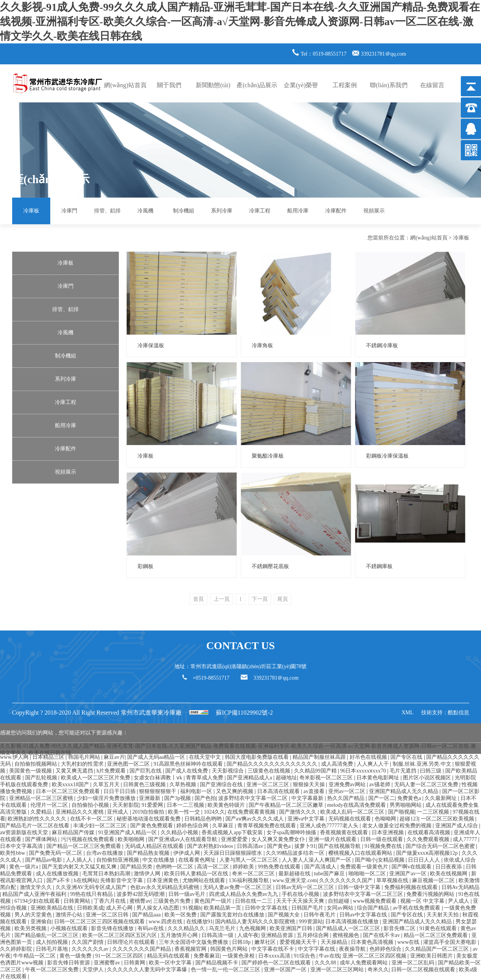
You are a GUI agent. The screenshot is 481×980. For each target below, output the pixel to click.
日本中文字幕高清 (22, 846)
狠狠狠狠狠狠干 (158, 791)
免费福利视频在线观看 (412, 887)
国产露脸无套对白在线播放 (233, 915)
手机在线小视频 (301, 894)
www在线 (409, 942)
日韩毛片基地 (53, 949)
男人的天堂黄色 (34, 915)
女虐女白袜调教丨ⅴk (159, 778)
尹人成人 (459, 901)
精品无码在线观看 (169, 956)
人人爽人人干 (374, 764)
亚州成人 (118, 812)
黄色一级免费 (76, 956)
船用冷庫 (298, 211)
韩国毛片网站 (85, 757)
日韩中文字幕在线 (267, 908)
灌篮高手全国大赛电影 (451, 942)
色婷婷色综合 (386, 949)
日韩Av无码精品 (460, 887)
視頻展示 (374, 211)
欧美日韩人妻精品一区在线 (197, 874)
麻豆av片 (114, 757)
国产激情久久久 (299, 812)
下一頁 (260, 599)
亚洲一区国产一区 (286, 970)
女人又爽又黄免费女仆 (279, 839)
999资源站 (311, 922)
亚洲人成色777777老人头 (330, 826)
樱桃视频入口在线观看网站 (361, 853)
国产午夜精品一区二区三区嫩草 (287, 805)
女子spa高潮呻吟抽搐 (292, 832)
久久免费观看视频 (429, 839)
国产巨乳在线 (146, 771)
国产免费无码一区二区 (56, 853)
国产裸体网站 (42, 839)
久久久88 (326, 963)
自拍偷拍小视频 (91, 805)
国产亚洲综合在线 (222, 784)
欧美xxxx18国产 (71, 784)
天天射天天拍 (443, 915)
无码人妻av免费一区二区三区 (238, 887)
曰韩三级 (431, 771)
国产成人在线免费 (187, 771)
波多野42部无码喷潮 (141, 894)
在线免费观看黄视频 (252, 812)
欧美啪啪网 (132, 839)
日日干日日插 (120, 791)
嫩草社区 (266, 942)
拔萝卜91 (305, 846)
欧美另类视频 (31, 928)
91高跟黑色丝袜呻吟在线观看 (189, 764)
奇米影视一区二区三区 (327, 778)
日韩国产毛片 (308, 908)
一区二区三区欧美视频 (448, 819)
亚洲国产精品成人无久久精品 (404, 791)
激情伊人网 (148, 874)
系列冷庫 (222, 211)
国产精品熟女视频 (149, 853)
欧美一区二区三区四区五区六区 (120, 935)
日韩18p (242, 942)
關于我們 (169, 85)
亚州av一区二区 (348, 791)
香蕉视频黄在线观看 (345, 832)
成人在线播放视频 (58, 874)
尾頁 (283, 599)
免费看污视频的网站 (431, 894)
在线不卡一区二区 (92, 819)
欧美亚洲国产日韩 (292, 928)
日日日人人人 (425, 860)
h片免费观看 (112, 771)
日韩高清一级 (218, 935)
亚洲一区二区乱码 (414, 963)
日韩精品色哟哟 (204, 819)
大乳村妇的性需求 (83, 764)
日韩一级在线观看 (382, 839)
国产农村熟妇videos (211, 846)
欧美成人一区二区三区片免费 (96, 778)
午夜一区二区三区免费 (53, 970)
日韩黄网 (135, 963)
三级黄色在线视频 (270, 771)
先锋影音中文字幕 (122, 880)
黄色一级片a (24, 867)
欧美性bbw (13, 853)
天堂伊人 (94, 970)
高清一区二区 (214, 867)
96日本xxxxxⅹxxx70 (364, 771)
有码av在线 (151, 928)
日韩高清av (251, 846)
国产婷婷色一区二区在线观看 (277, 963)
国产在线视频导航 (340, 846)
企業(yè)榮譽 (301, 85)
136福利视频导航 (250, 880)
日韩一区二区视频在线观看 (424, 970)
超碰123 (409, 819)
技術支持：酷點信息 (445, 713)
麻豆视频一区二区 (434, 880)
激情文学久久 (37, 887)
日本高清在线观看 (279, 791)
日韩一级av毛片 (188, 894)
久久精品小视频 (180, 832)
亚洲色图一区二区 (129, 764)
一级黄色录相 (239, 956)
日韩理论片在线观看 (132, 942)
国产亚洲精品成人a (250, 778)
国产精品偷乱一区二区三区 (47, 935)
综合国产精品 (374, 908)
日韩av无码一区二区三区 (306, 887)
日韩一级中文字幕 (360, 887)
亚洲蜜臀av (108, 963)
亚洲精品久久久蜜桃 (80, 812)
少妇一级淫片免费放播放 (107, 798)
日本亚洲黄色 (163, 880)
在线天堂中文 (206, 757)
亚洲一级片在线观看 (333, 839)
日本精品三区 (49, 757)
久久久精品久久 (187, 928)
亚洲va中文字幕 (307, 819)
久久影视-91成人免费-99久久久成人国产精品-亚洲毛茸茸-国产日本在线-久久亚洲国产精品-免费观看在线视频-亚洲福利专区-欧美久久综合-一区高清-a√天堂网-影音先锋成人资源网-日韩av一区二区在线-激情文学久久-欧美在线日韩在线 (240, 22)
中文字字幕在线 (317, 949)
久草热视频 (184, 784)
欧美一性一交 (185, 812)
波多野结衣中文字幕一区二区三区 (364, 894)
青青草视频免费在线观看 (267, 826)
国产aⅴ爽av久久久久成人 (255, 819)
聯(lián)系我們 (389, 85)
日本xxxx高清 (275, 956)
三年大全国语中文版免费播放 (194, 942)
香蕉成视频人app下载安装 (233, 832)
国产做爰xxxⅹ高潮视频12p (428, 853)
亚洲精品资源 (278, 935)
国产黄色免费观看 (152, 826)
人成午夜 (248, 935)
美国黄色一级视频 (31, 771)
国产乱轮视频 (42, 778)
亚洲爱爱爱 (235, 839)
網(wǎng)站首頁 (125, 85)
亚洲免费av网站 (348, 784)
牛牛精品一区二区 (35, 956)
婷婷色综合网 (193, 826)
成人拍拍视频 (53, 942)
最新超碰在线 (295, 874)
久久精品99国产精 (316, 771)
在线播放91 (200, 922)
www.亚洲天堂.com (295, 880)
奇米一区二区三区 (254, 874)
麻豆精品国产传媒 (74, 832)
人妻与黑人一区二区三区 (249, 860)
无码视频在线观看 (350, 819)
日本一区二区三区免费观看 (69, 791)
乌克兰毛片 (223, 928)
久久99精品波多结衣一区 (296, 853)
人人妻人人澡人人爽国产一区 (317, 860)
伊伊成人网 (187, 853)
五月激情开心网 (180, 935)
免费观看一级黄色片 (365, 867)
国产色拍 (205, 798)
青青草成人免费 (205, 778)
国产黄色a (280, 846)
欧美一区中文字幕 (171, 963)
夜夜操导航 (353, 949)
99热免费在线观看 (280, 867)
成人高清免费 (338, 764)
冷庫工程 (260, 211)
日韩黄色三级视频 (145, 784)
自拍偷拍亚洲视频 (118, 860)
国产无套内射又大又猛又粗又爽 (80, 867)
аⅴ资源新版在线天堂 (25, 832)
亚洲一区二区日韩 (108, 915)
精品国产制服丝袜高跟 (320, 757)
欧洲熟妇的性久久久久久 (38, 819)
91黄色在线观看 (439, 928)
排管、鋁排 (107, 211)
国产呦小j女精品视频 (380, 860)
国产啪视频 (401, 812)
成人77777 (466, 839)
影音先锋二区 (400, 928)
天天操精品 (335, 942)
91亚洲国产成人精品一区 (128, 832)
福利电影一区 (197, 791)
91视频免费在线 (384, 846)
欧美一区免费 (181, 915)
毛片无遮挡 (404, 771)
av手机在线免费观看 (417, 908)
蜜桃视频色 (347, 935)
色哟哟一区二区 (175, 867)
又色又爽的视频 (235, 791)
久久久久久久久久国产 (347, 880)
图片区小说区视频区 (428, 778)
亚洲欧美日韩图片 (432, 956)
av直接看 (315, 791)
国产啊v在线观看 (412, 867)
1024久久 (214, 812)
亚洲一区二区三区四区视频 (375, 956)
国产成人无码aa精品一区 (157, 757)
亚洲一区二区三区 (268, 784)
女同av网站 (341, 908)
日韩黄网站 (78, 901)
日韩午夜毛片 (320, 915)
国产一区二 (382, 798)
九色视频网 (253, 928)
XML (407, 713)
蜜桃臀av (140, 901)
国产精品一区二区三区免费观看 (85, 846)
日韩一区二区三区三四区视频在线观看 (100, 922)
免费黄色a (410, 798)
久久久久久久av (91, 949)
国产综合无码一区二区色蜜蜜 (441, 846)
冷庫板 (31, 211)
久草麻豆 (224, 826)
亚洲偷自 (41, 922)
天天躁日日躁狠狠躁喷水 (233, 853)
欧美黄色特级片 (227, 805)
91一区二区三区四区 (120, 956)
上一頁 (222, 599)
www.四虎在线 (166, 922)
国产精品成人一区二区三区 (349, 928)
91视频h (192, 908)
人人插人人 (80, 860)
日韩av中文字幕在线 (364, 915)
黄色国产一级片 (214, 901)
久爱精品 (42, 812)
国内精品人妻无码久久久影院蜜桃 (256, 922)
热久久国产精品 (347, 798)
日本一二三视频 (186, 805)
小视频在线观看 (70, 928)
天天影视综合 (229, 771)
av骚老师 (381, 784)
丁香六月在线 (110, 901)
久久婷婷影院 (17, 949)
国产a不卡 (59, 880)
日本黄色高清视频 (373, 942)
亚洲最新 (150, 798)
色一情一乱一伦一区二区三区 (226, 970)
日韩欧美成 (90, 908)
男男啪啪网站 (406, 805)
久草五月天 (107, 784)
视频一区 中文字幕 (423, 901)
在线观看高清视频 (430, 832)
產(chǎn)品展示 (257, 85)
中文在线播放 (159, 860)
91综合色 (305, 956)
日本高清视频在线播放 (353, 922)
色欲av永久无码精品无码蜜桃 (165, 887)
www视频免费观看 (376, 901)
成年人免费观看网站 (364, 963)
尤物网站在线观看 (205, 880)
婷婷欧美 (244, 867)
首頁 (198, 599)
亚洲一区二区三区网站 (338, 970)
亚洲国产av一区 (408, 874)
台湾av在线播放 (105, 853)
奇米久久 (378, 970)
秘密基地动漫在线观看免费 (149, 819)
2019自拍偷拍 (149, 812)
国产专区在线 (407, 757)
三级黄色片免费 (173, 901)
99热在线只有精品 (92, 894)
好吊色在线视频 (369, 757)
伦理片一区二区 (50, 805)
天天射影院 (126, 805)
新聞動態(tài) (213, 85)
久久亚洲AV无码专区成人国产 (92, 887)
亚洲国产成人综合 (457, 826)
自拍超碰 (339, 901)
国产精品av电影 (44, 860)
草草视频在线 (393, 880)
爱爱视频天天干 (299, 942)
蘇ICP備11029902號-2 (244, 713)
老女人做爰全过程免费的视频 (398, 826)
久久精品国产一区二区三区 (438, 949)
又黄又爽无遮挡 (75, 771)
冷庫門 (69, 211)
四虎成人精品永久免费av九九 (244, 894)
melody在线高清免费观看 (357, 805)
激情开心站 (70, 915)
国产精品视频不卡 (217, 963)
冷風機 (145, 211)
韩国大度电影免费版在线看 (257, 757)
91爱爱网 (153, 805)
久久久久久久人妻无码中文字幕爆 (148, 970)
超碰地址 (286, 778)
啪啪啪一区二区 (368, 874)
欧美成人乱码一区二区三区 (353, 812)
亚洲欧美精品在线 (53, 908)
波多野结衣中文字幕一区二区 (254, 798)
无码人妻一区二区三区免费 (427, 784)
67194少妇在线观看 (38, 901)
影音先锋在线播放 (113, 928)
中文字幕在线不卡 (273, 949)
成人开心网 (120, 908)
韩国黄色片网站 (230, 949)
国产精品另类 (137, 867)
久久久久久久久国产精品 (142, 949)
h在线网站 (86, 880)
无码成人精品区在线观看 (155, 846)
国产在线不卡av (382, 935)
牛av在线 (329, 956)
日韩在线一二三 (254, 901)
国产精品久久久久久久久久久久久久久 (273, 764)
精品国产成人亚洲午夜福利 (35, 894)
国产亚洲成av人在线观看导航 (183, 839)
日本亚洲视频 (388, 832)
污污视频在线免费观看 (88, 839)
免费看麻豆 (207, 956)
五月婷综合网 (313, 935)
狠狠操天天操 (310, 784)
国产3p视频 (178, 798)
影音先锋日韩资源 (69, 963)
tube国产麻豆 (330, 874)
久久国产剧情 (88, 942)
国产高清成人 (321, 867)
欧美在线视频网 (449, 874)
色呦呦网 (386, 819)
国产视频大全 (284, 915)
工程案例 (345, 85)
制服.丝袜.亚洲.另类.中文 (423, 764)
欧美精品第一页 (223, 908)
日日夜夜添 (449, 867)
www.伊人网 (15, 757)
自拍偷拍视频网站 (37, 764)
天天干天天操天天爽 (301, 901)
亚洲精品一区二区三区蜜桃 (42, 798)
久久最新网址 (441, 798)
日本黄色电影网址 (379, 778)
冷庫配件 (336, 211)
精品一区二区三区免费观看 (436, 935)
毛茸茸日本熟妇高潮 (107, 874)
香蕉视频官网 (191, 949)
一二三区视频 (434, 812)
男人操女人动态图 (158, 908)
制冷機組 (184, 211)
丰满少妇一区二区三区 (101, 826)
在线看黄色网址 (198, 860)
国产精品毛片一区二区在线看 (35, 826)
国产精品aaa (147, 915)
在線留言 (432, 85)
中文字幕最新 (308, 798)
